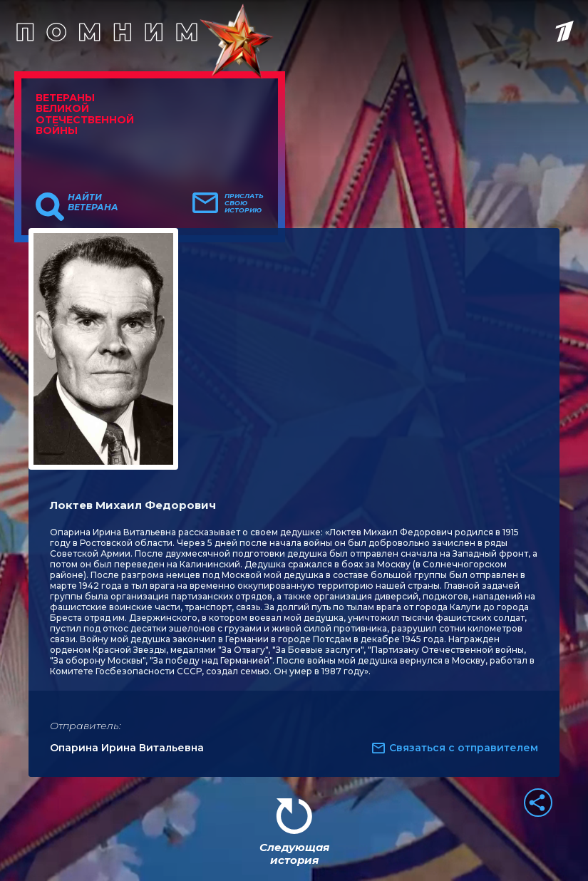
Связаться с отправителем (464, 748)
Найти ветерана (93, 202)
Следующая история (294, 854)
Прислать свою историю (244, 203)
